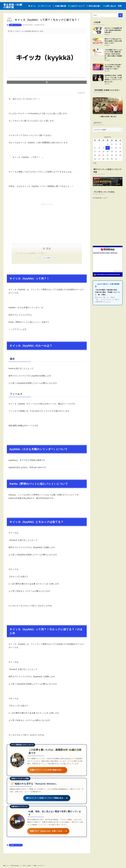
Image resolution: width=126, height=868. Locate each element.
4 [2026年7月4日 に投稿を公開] (120, 144)
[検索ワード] (108, 15)
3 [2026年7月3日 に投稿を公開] (116, 144)
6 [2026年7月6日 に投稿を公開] (99, 148)
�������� (118, 271)
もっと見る (47, 258)
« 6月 (95, 163)
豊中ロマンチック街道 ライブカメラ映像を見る (47, 798)
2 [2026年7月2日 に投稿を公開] (112, 144)
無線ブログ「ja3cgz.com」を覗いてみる (49, 831)
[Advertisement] (47, 221)
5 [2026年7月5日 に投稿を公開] (95, 148)
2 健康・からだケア (15, 25)
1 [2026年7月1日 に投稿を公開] (108, 144)
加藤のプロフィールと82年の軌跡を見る (48, 770)
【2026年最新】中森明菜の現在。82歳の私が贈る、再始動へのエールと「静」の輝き (107, 292)
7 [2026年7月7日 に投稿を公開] (103, 148)
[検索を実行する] (120, 15)
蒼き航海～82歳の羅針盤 (13, 6)
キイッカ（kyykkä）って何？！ (33, 253)
